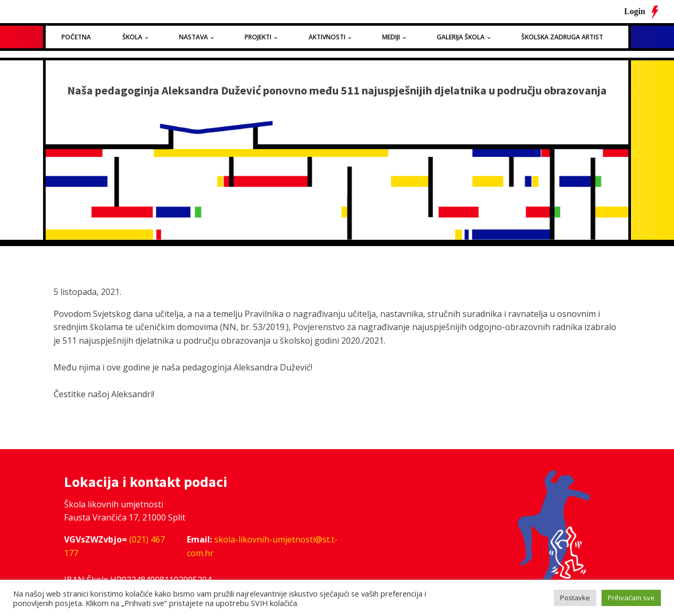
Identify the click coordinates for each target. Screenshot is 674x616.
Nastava (193, 37)
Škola (132, 37)
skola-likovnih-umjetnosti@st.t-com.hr (262, 546)
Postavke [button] (575, 598)
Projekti (258, 37)
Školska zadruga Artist (562, 37)
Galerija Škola (461, 37)
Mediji (391, 37)
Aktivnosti (327, 37)
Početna (76, 37)
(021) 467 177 (114, 546)
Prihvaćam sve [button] (631, 598)
